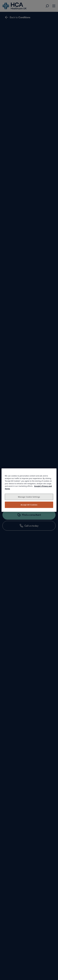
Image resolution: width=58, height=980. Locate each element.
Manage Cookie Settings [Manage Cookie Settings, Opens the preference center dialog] (29, 497)
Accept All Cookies (29, 505)
